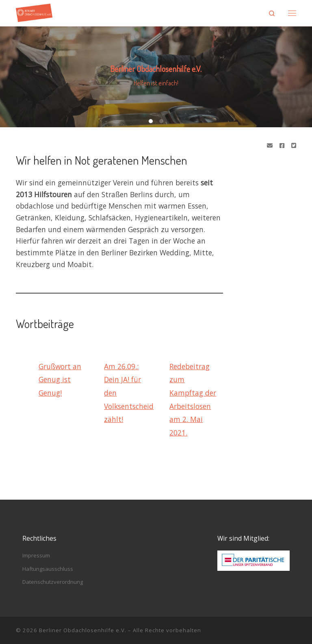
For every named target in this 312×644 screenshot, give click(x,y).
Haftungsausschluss (48, 569)
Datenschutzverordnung (53, 582)
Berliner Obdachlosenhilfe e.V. (83, 630)
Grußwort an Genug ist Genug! (60, 380)
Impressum (36, 555)
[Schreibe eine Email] (270, 146)
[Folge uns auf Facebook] (282, 146)
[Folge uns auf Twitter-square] (294, 146)
